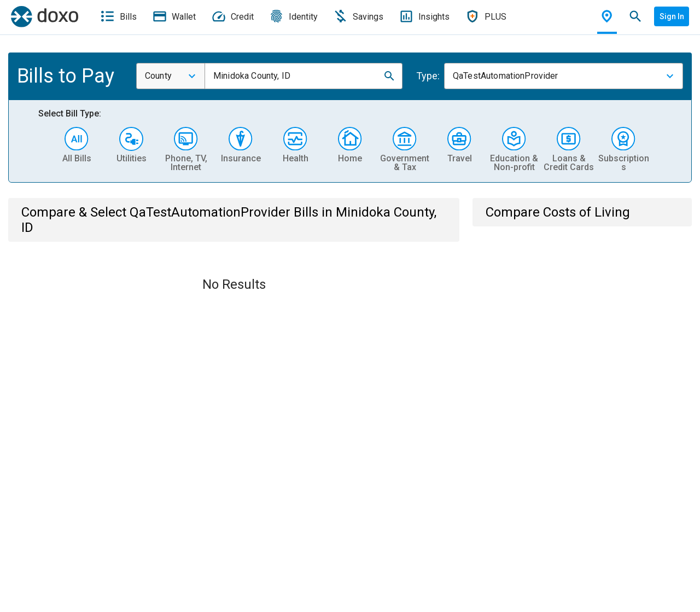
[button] (389, 76)
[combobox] (171, 76)
